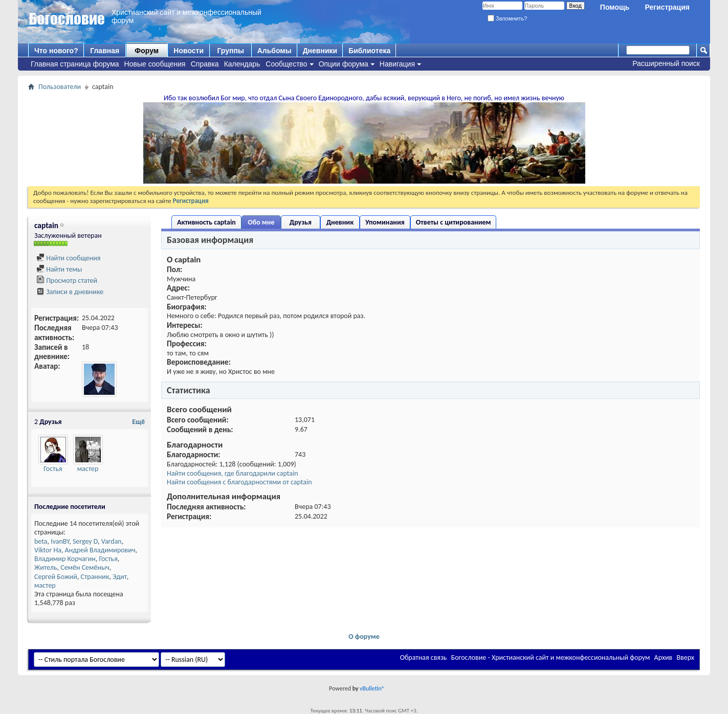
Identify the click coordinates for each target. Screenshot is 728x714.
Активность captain (206, 222)
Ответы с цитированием (454, 222)
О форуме (364, 637)
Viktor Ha (48, 550)
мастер (88, 469)
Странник (95, 577)
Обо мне (261, 222)
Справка (205, 64)
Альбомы (274, 51)
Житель (46, 567)
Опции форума (344, 64)
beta (41, 541)
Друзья (301, 222)
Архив (664, 657)
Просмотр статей (67, 281)
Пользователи (60, 87)
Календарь (242, 64)
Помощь (615, 7)
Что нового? (56, 51)
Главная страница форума (75, 64)
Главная (105, 51)
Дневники (320, 51)
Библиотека (369, 51)
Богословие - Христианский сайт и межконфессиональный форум (551, 657)
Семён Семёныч (85, 567)
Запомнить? (508, 18)
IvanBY (60, 541)
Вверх (685, 657)
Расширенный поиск (666, 63)
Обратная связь (424, 657)
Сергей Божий (56, 577)
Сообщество (286, 64)
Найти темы (59, 269)
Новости (189, 51)
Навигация (397, 64)
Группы (230, 51)
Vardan (112, 541)
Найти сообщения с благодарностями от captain (239, 482)
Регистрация (667, 7)
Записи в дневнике (70, 292)
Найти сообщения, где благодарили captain (233, 473)
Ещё (138, 422)
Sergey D (85, 541)
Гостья (53, 469)
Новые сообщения (155, 64)
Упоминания (385, 222)
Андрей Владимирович (100, 550)
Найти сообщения (68, 258)
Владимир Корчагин (65, 559)
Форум (147, 51)
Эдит (120, 577)
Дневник (340, 222)
